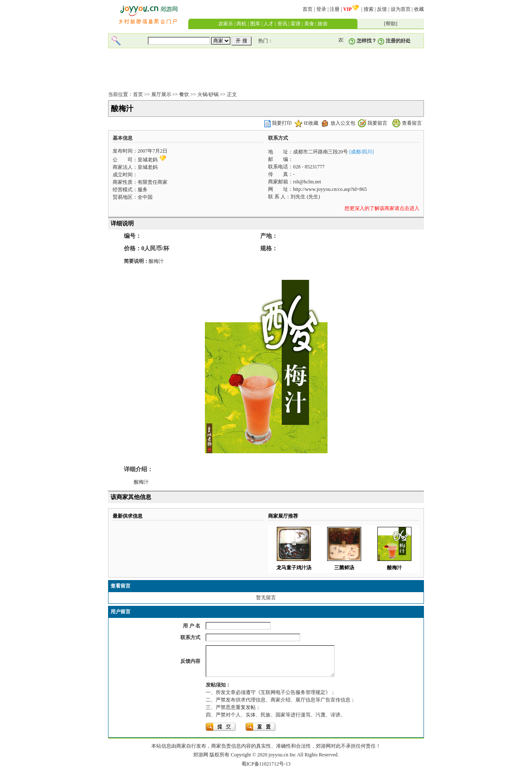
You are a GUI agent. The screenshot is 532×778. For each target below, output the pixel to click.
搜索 (369, 9)
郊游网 (201, 761)
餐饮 (184, 94)
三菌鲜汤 (344, 568)
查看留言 (412, 123)
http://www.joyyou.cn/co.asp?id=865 (330, 189)
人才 (268, 24)
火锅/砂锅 (208, 94)
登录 (321, 9)
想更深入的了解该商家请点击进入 (382, 208)
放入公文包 (343, 123)
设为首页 (401, 9)
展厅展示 (161, 94)
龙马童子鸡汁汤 (294, 568)
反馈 (382, 9)
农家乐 (226, 24)
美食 (309, 24)
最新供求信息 (128, 516)
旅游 (323, 24)
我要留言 (377, 123)
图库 (255, 24)
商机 (241, 24)
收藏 (419, 9)
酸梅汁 (394, 568)
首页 (308, 9)
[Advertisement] (266, 70)
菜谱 (296, 24)
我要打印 (282, 123)
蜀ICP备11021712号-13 (266, 770)
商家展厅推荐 (283, 516)
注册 (335, 9)
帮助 (391, 24)
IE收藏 (311, 123)
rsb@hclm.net (307, 182)
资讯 (282, 24)
